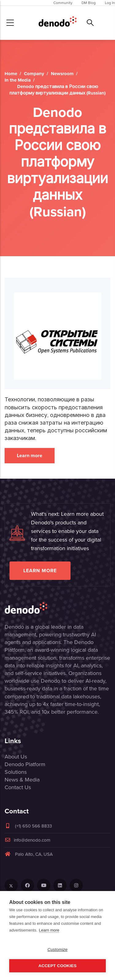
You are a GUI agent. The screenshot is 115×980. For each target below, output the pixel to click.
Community (63, 3)
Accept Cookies (57, 966)
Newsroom (62, 74)
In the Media (18, 80)
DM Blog (89, 3)
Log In (110, 3)
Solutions (16, 772)
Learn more (30, 455)
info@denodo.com (27, 840)
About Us (16, 757)
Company (34, 74)
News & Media (22, 780)
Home (11, 74)
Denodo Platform (25, 764)
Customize (58, 949)
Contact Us (18, 787)
